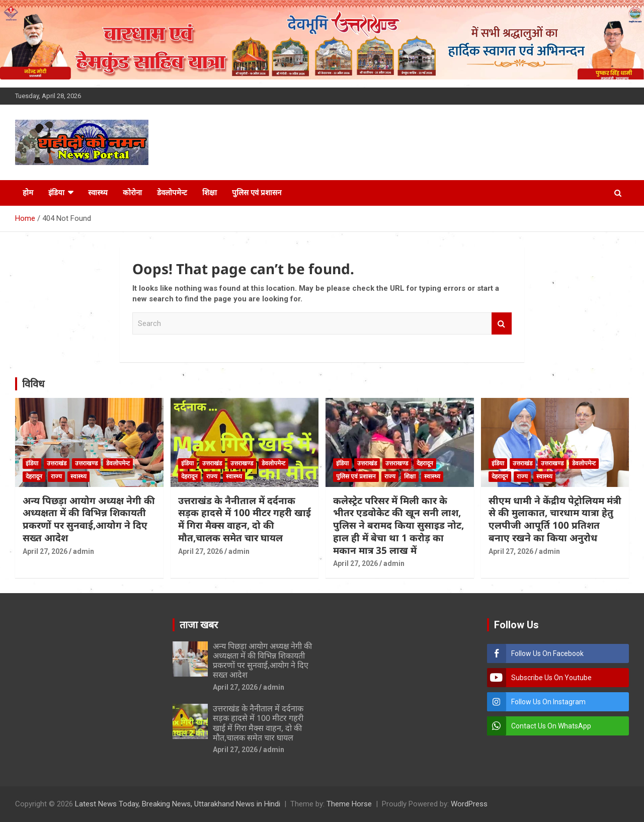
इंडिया (56, 193)
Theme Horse (349, 804)
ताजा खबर (199, 625)
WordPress (469, 804)
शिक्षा (210, 193)
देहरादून (34, 476)
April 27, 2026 (45, 551)
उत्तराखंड (57, 463)
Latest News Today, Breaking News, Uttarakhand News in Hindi (178, 804)
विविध (33, 384)
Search (502, 324)
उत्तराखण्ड (86, 463)
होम (28, 193)
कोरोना (132, 193)
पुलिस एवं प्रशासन (257, 193)
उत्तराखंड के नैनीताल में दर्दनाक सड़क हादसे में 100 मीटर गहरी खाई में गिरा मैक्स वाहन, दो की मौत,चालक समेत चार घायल (245, 519)
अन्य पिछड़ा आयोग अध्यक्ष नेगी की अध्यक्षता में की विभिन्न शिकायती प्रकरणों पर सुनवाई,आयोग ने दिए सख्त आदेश (89, 519)
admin (84, 551)
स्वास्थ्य (98, 193)
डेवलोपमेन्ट (172, 193)
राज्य (56, 476)
